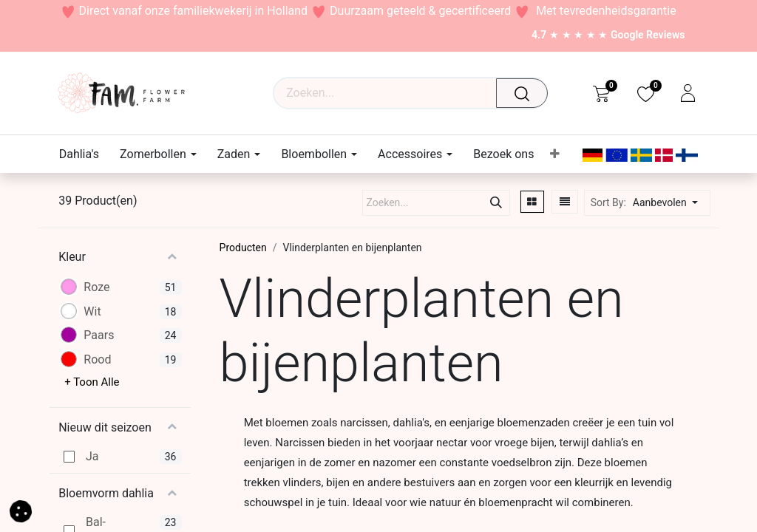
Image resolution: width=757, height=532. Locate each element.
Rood (97, 359)
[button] (669, 203)
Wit (92, 311)
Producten (243, 248)
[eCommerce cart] (601, 93)
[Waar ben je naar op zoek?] (526, 93)
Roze (96, 287)
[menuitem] (84, 154)
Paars (99, 335)
